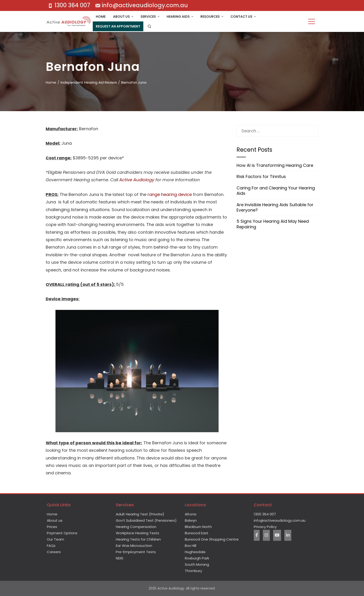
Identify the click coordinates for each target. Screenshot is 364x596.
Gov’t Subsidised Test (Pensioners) (146, 520)
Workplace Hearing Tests (137, 533)
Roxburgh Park (197, 558)
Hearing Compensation (136, 527)
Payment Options (62, 533)
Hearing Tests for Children (138, 539)
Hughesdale (195, 552)
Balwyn (191, 520)
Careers (54, 552)
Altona (191, 514)
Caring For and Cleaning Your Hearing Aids (276, 191)
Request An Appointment (118, 26)
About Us (124, 17)
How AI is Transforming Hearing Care (275, 165)
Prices (52, 527)
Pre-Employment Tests (136, 552)
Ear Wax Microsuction (134, 546)
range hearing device (170, 194)
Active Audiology (137, 180)
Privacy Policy (265, 527)
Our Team (55, 539)
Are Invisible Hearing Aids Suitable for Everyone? (275, 207)
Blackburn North (198, 527)
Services (150, 17)
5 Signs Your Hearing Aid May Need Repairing (273, 224)
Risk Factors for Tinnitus (261, 176)
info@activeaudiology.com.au (280, 520)
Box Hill (191, 546)
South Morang (197, 564)
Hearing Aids (180, 17)
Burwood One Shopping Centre (212, 539)
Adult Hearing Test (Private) (140, 514)
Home (101, 17)
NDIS (120, 558)
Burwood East (197, 533)
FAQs (51, 546)
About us (55, 520)
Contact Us (244, 17)
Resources (212, 17)
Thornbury (193, 571)
